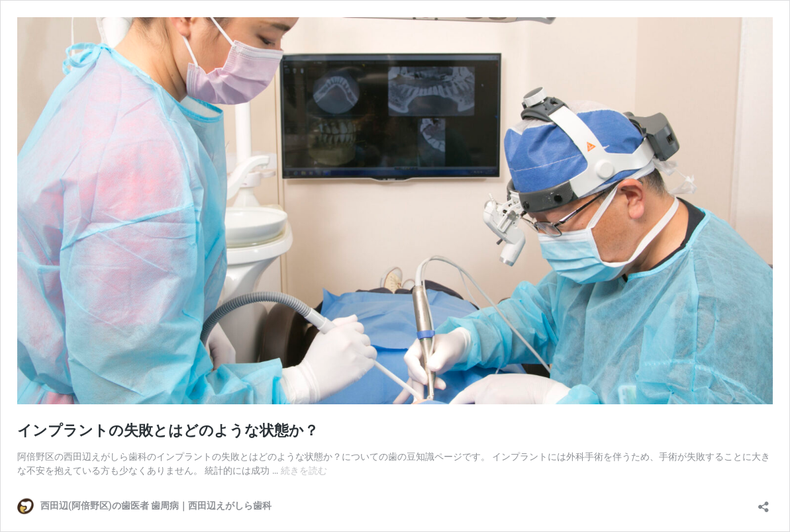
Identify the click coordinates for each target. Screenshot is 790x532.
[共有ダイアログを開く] (764, 503)
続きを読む (304, 470)
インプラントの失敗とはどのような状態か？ (168, 430)
